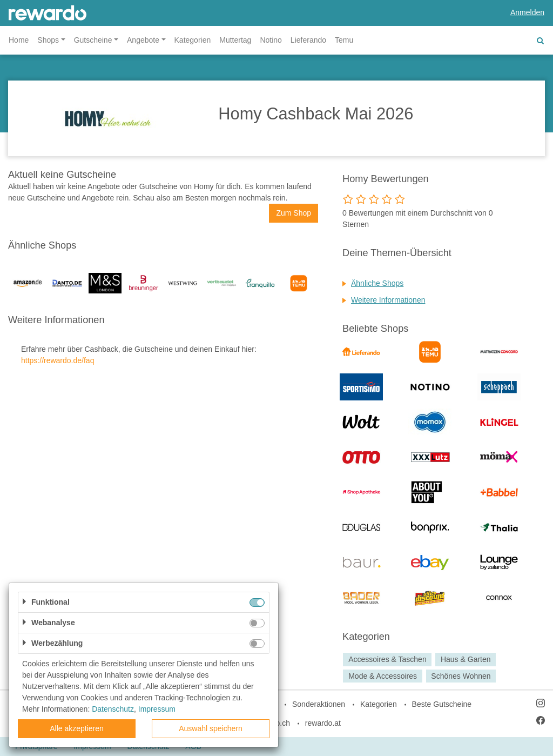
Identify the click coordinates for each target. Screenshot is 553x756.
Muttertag (235, 40)
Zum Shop (294, 213)
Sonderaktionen (319, 704)
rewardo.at (323, 723)
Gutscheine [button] (93, 40)
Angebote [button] (143, 40)
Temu (344, 40)
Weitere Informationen (388, 300)
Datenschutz (113, 709)
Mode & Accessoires (383, 676)
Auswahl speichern (211, 728)
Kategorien (193, 40)
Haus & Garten (466, 659)
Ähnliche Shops (377, 283)
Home (19, 40)
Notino (271, 40)
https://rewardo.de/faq (58, 360)
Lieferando (308, 40)
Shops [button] (48, 40)
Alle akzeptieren (77, 728)
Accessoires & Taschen (387, 659)
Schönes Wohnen (461, 676)
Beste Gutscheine (442, 704)
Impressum (157, 709)
